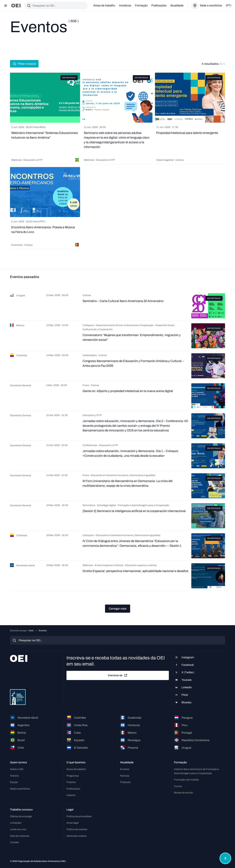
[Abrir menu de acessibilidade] (225, 858)
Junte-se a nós (18, 829)
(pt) (229, 5)
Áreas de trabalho (104, 5)
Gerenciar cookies (77, 836)
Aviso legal (73, 823)
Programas (73, 776)
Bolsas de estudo (184, 793)
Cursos (178, 786)
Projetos (71, 782)
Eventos (125, 769)
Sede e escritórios (20, 789)
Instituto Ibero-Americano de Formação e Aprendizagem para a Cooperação (197, 771)
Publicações (159, 5)
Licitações (16, 823)
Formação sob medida (186, 780)
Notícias (125, 776)
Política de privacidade (79, 816)
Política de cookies (77, 829)
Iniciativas (125, 5)
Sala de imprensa (20, 836)
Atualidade (177, 5)
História (14, 776)
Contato (15, 842)
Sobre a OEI (17, 769)
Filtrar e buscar (24, 64)
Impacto (71, 795)
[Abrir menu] (6, 6)
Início (31, 631)
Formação (141, 5)
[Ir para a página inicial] (16, 6)
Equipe (14, 782)
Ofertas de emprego (21, 816)
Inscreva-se (118, 675)
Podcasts (125, 782)
